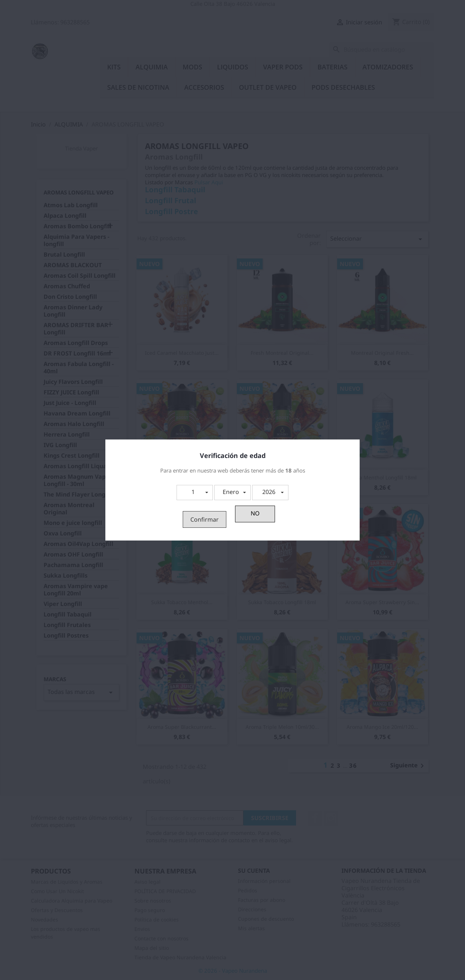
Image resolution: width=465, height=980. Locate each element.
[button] (195, 493)
